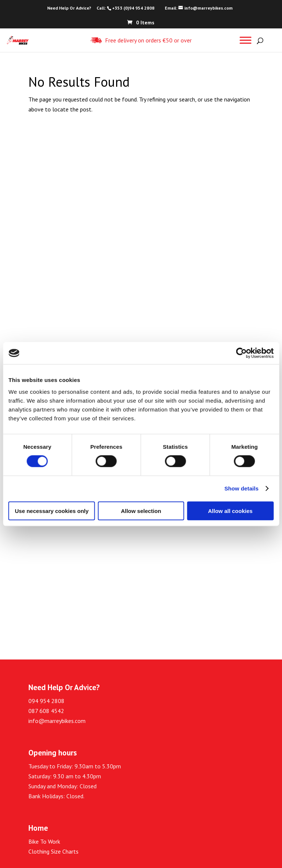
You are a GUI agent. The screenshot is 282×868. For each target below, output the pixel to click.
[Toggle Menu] (246, 40)
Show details (242, 488)
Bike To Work (44, 841)
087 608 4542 (46, 711)
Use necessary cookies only (52, 511)
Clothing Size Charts (53, 851)
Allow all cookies (230, 511)
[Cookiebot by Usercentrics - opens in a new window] (241, 353)
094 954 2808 (46, 701)
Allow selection (141, 511)
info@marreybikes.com (57, 721)
